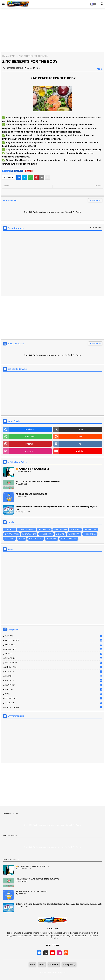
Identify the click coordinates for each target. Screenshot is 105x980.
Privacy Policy (69, 964)
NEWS (23, 539)
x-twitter (80, 429)
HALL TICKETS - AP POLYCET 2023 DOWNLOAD (38, 481)
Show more (95, 200)
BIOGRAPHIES (61, 530)
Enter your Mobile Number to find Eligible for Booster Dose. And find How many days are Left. (57, 508)
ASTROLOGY (45, 530)
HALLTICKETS (47, 534)
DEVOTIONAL (91, 530)
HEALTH (13, 56)
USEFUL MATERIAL (70, 539)
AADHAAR (11, 530)
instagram (29, 451)
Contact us (54, 964)
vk (80, 444)
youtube (80, 451)
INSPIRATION (91, 534)
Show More (95, 343)
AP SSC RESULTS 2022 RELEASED (32, 494)
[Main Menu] (3, 4)
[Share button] (48, 177)
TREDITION (53, 539)
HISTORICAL (75, 534)
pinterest (29, 444)
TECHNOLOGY (37, 539)
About (42, 964)
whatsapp (29, 437)
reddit (80, 437)
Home (5, 56)
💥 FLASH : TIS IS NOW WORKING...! (32, 469)
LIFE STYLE (11, 539)
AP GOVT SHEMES (28, 530)
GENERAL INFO (17, 171)
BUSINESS (77, 530)
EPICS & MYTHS (13, 534)
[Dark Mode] (102, 4)
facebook (29, 429)
